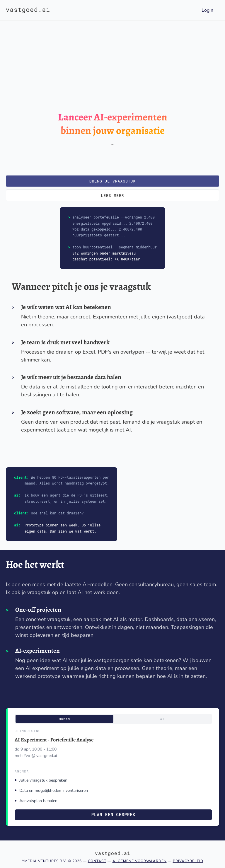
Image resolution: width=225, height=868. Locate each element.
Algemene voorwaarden (140, 861)
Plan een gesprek (113, 815)
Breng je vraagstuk (112, 181)
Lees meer (112, 195)
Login (207, 10)
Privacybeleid (188, 861)
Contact (97, 861)
